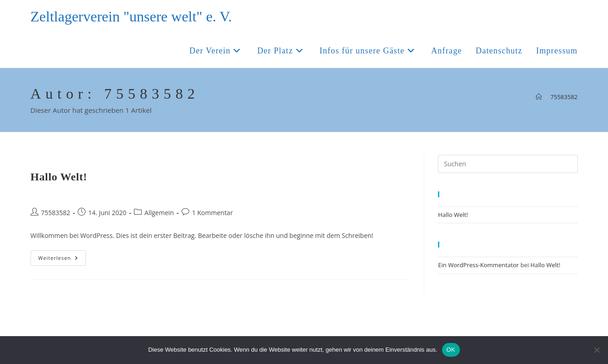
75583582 (564, 97)
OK (451, 350)
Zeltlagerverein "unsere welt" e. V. (131, 16)
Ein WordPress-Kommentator (478, 265)
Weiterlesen (62, 260)
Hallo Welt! (59, 177)
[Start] (539, 97)
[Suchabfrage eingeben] (508, 164)
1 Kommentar (213, 213)
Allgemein (159, 213)
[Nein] (597, 350)
